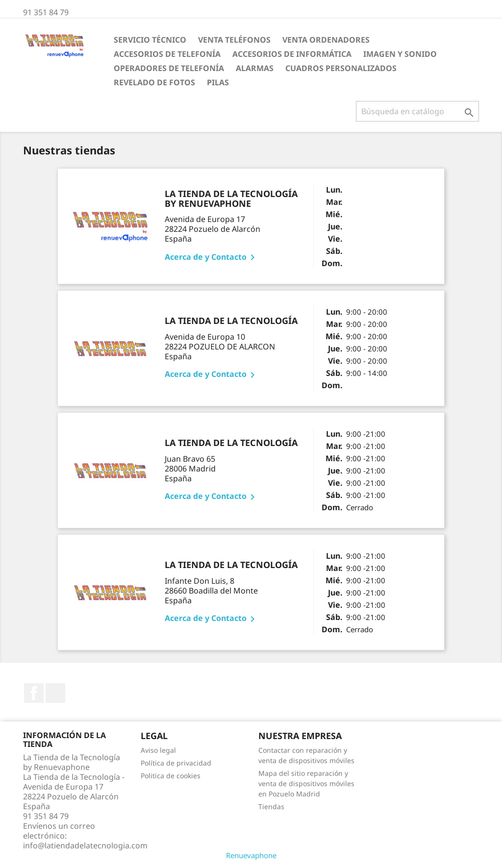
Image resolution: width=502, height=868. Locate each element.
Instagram (55, 693)
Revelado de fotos (154, 82)
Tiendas (271, 806)
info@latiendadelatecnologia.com (85, 845)
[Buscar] (417, 111)
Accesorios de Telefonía (167, 54)
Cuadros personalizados (341, 68)
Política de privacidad (176, 763)
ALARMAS (255, 68)
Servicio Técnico (150, 40)
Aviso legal (158, 750)
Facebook (34, 693)
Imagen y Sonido (400, 54)
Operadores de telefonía (169, 68)
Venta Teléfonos (234, 40)
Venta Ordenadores (326, 40)
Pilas (218, 82)
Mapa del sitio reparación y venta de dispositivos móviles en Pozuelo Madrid (306, 783)
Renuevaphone (251, 855)
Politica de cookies (171, 776)
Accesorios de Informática (292, 54)
